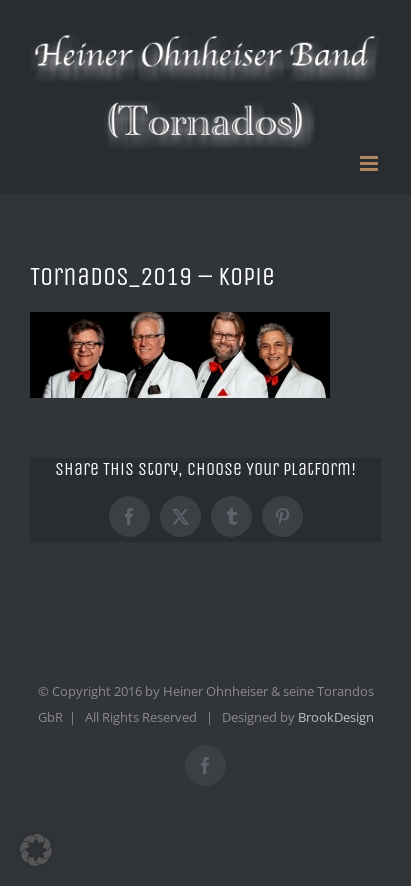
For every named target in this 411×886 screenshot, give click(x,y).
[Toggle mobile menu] (370, 163)
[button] (36, 850)
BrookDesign (336, 717)
